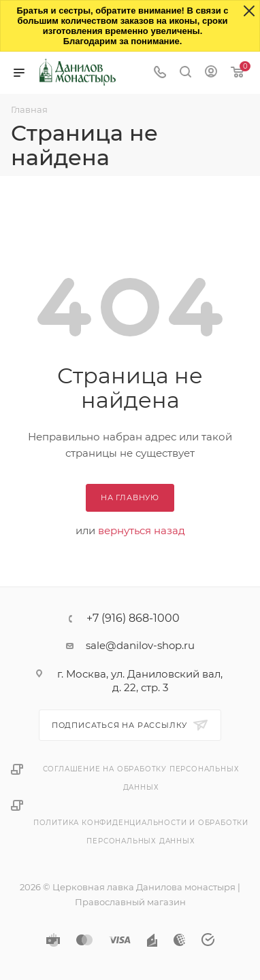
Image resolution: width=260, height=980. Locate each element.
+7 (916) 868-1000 (133, 618)
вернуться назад (142, 530)
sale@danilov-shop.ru (140, 645)
